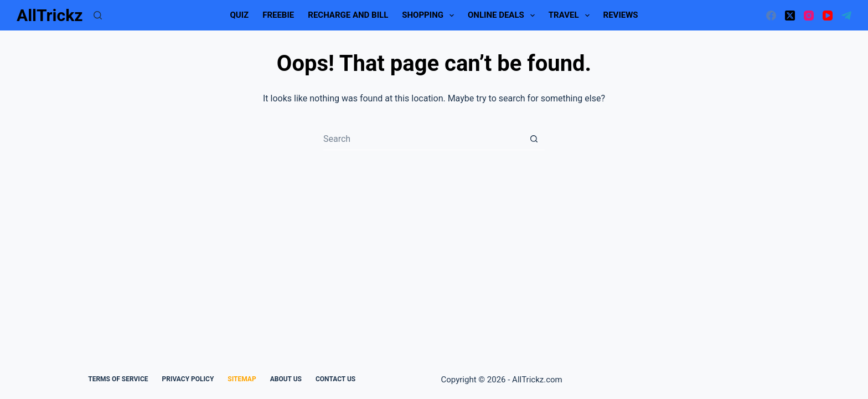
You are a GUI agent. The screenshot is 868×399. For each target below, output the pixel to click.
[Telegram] (846, 16)
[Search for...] (423, 139)
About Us (286, 379)
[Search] (98, 15)
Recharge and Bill (348, 15)
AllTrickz (50, 15)
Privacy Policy (188, 379)
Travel (571, 16)
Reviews (621, 15)
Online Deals (503, 16)
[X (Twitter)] (790, 16)
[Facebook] (771, 16)
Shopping (430, 16)
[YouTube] (828, 16)
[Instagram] (809, 16)
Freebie (278, 15)
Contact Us (335, 379)
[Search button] (534, 139)
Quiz (239, 15)
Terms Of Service (118, 379)
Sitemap (242, 379)
